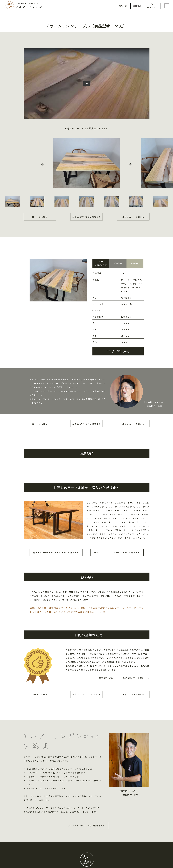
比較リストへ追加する (133, 217)
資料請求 (137, 6)
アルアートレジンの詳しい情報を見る (86, 825)
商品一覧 (123, 6)
